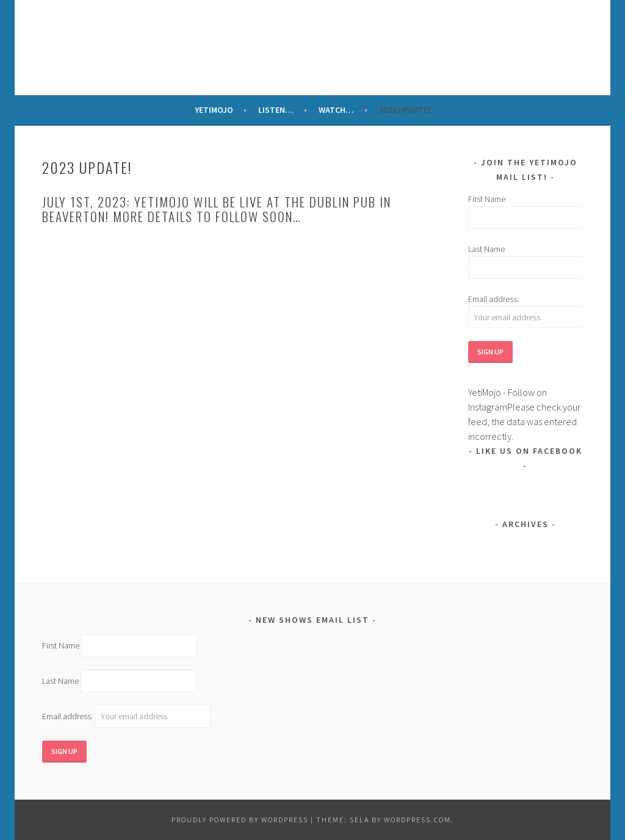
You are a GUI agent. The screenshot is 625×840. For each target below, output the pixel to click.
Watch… (336, 110)
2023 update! (405, 110)
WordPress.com (417, 820)
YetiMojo (214, 110)
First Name (487, 199)
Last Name (486, 249)
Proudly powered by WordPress (240, 820)
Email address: (493, 299)
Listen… (276, 110)
